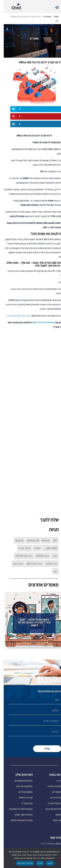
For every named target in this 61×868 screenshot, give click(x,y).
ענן (52, 571)
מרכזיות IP (23, 803)
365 (51, 540)
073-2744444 (44, 844)
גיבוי (51, 556)
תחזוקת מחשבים (20, 781)
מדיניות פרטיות (50, 809)
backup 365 (30, 540)
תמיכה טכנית (51, 786)
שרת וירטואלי (22, 798)
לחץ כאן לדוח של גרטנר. (15, 316)
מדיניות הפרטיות (21, 863)
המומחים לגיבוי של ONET (40, 322)
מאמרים (53, 792)
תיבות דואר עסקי (20, 815)
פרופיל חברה (51, 803)
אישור (46, 863)
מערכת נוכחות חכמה (18, 820)
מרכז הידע (52, 798)
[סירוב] (57, 858)
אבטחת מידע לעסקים (17, 809)
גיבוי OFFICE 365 (20, 556)
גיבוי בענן (14, 564)
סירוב (36, 863)
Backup (16, 540)
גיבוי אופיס (48, 564)
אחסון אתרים (22, 792)
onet (55, 781)
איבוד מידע (21, 548)
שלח (43, 749)
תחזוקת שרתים (21, 786)
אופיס (34, 548)
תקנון (55, 815)
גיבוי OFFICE (39, 556)
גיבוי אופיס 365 (31, 564)
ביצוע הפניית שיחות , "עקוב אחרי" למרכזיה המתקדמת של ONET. (31, 624)
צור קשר (53, 820)
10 (19, 642)
